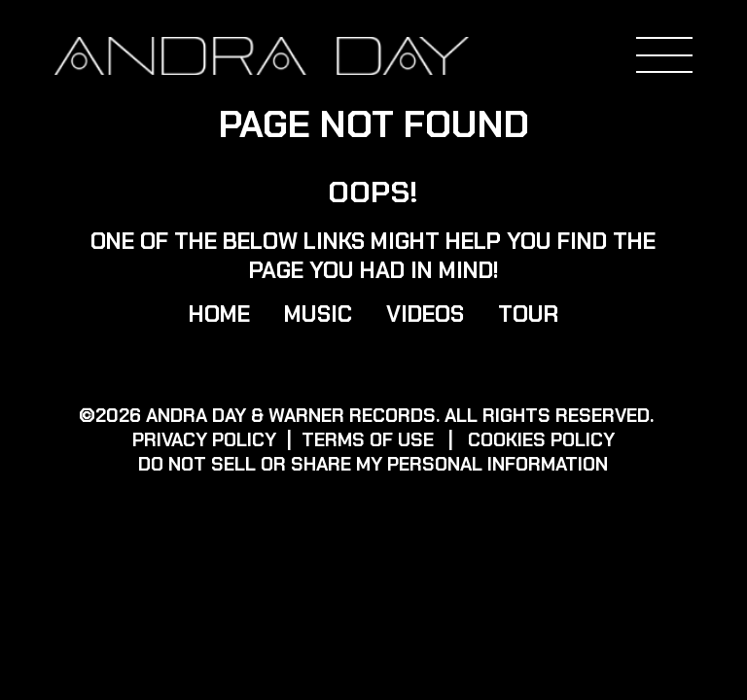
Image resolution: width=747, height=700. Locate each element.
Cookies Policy (541, 440)
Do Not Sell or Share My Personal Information (373, 464)
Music (318, 314)
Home (219, 314)
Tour (528, 314)
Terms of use (368, 440)
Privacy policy (204, 440)
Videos (425, 314)
